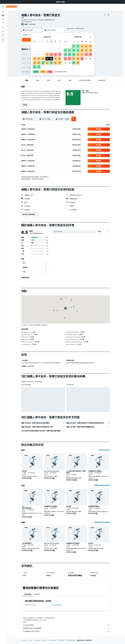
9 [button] (35, 54)
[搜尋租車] (3, 19)
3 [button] (39, 50)
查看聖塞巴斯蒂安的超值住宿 (102, 485)
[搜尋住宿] (3, 15)
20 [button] (51, 59)
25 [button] (43, 63)
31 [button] (39, 67)
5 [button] (47, 50)
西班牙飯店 (44, 640)
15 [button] (60, 54)
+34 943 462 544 (26, 22)
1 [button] (60, 46)
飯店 (31, 640)
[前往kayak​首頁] (12, 7)
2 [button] (35, 50)
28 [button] (55, 63)
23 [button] (35, 63)
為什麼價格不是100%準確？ (66, 631)
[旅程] (3, 40)
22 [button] (60, 59)
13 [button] (51, 54)
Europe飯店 (37, 640)
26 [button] (47, 63)
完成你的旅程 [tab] (28, 594)
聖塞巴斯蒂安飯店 (57, 605)
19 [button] (47, 59)
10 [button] (39, 54)
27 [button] (51, 63)
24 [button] (39, 63)
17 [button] (39, 59)
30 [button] (35, 67)
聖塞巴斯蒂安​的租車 (31, 605)
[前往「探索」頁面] (3, 28)
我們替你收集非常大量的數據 (66, 628)
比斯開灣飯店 (62, 640)
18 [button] (43, 59)
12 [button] (47, 54)
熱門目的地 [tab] (37, 594)
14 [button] (56, 54)
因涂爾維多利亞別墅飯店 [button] (95, 471)
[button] (123, 2)
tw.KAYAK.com (25, 640)
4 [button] (43, 50)
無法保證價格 (44, 620)
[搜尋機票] (3, 12)
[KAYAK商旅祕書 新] (3, 35)
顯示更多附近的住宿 (104, 450)
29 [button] (60, 63)
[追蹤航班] (3, 31)
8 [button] (60, 50)
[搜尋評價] (75, 231)
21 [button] (56, 59)
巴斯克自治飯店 (53, 640)
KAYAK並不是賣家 (66, 625)
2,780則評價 (32, 24)
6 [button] (51, 50)
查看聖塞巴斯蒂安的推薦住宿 (102, 522)
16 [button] (35, 59)
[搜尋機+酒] (3, 23)
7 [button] (55, 50)
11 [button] (43, 54)
